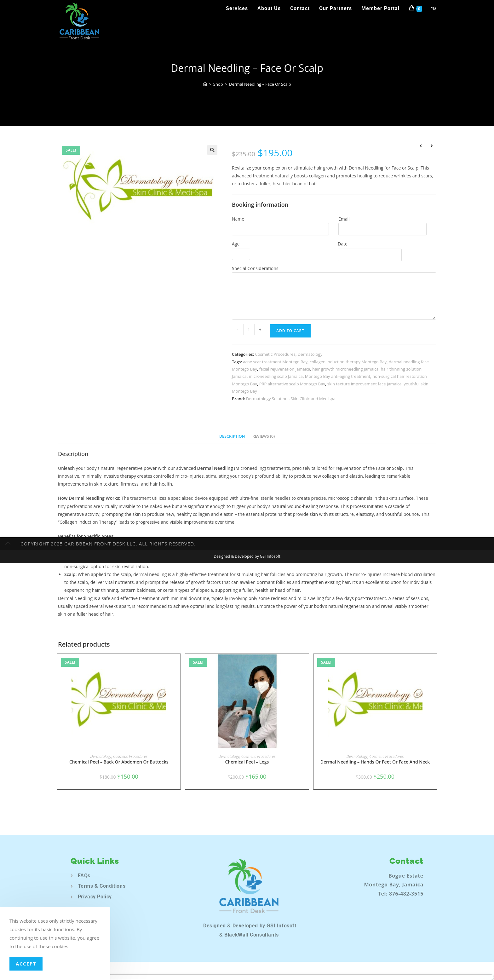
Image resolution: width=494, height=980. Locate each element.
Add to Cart (290, 331)
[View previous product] (421, 147)
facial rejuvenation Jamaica (285, 369)
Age (236, 244)
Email (344, 219)
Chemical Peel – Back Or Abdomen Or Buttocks (119, 762)
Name (238, 219)
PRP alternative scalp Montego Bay (292, 384)
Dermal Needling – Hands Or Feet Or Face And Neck (375, 762)
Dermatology (310, 354)
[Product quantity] (249, 330)
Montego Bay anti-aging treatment (338, 376)
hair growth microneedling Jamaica (345, 369)
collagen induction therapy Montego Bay (348, 362)
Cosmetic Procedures (275, 354)
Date (343, 244)
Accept (26, 964)
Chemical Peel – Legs (247, 762)
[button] (212, 150)
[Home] (205, 84)
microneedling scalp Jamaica (276, 376)
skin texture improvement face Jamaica (365, 384)
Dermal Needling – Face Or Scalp (260, 84)
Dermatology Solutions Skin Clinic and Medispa (291, 399)
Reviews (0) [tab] (264, 436)
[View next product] (432, 147)
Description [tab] (232, 436)
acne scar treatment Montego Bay (275, 362)
